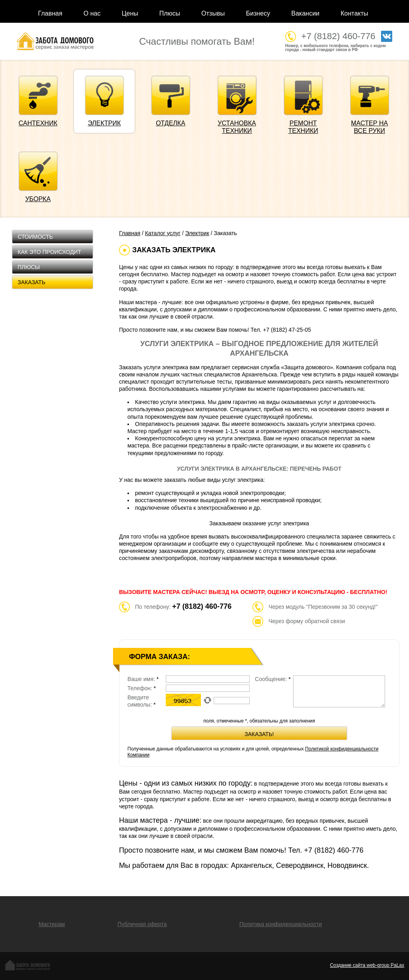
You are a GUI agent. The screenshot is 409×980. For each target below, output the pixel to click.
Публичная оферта (142, 924)
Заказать (32, 282)
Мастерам (52, 924)
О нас (92, 13)
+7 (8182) (334, 850)
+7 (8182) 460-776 (338, 36)
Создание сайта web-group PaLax (367, 965)
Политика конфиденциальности (281, 924)
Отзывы (213, 13)
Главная (50, 13)
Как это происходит (49, 252)
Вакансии (305, 13)
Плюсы (170, 13)
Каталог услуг (163, 233)
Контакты (354, 13)
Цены (130, 13)
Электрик (197, 233)
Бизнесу (258, 13)
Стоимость (35, 237)
